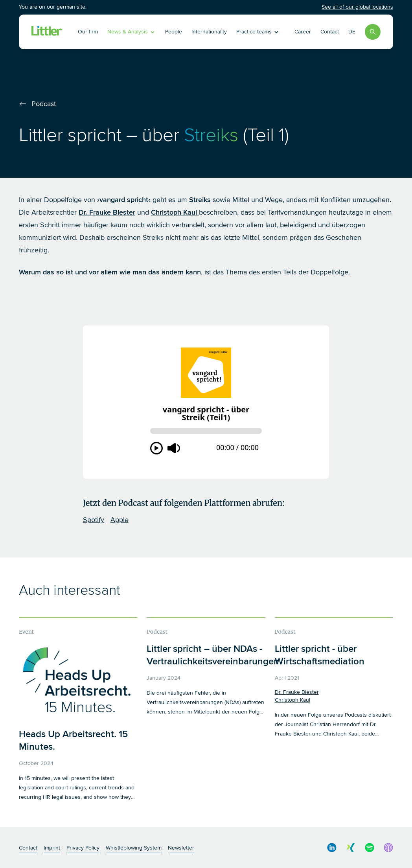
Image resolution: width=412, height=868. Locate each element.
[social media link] (332, 848)
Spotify (94, 520)
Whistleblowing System (134, 848)
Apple (120, 520)
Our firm (88, 32)
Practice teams (258, 32)
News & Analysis (132, 32)
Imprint (52, 848)
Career (303, 32)
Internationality (209, 32)
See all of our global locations (357, 7)
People (174, 32)
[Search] (373, 32)
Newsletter (181, 848)
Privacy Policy (83, 848)
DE (352, 32)
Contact (330, 32)
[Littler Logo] (47, 32)
